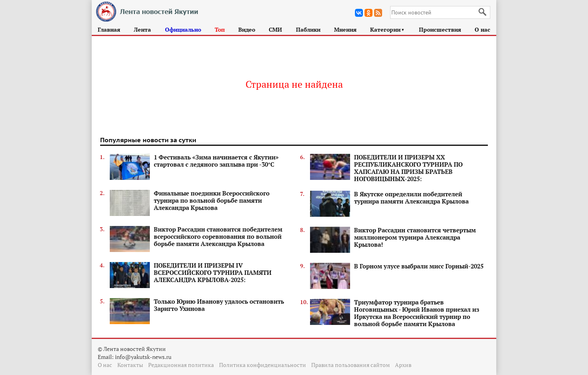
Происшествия (440, 29)
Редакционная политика (181, 365)
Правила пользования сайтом (350, 365)
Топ (220, 29)
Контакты (130, 365)
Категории (388, 29)
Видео (247, 29)
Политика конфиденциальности (263, 365)
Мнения (345, 29)
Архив (403, 365)
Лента (142, 29)
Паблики (308, 29)
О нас (482, 29)
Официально (183, 29)
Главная (109, 29)
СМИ (275, 29)
